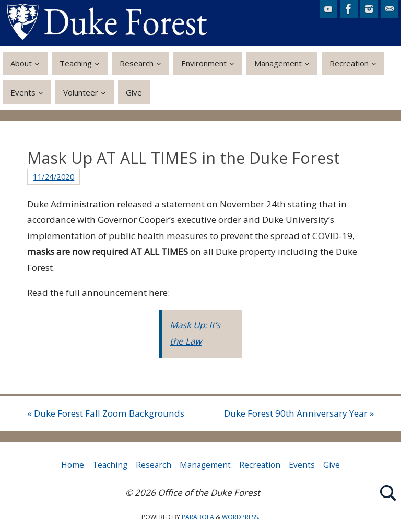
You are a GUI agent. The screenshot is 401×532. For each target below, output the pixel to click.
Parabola (198, 517)
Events (302, 465)
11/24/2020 (54, 176)
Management (205, 465)
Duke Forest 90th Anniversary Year (299, 413)
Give (332, 465)
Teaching (110, 465)
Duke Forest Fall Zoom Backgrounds (106, 413)
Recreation (260, 465)
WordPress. (241, 517)
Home (73, 465)
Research (154, 465)
